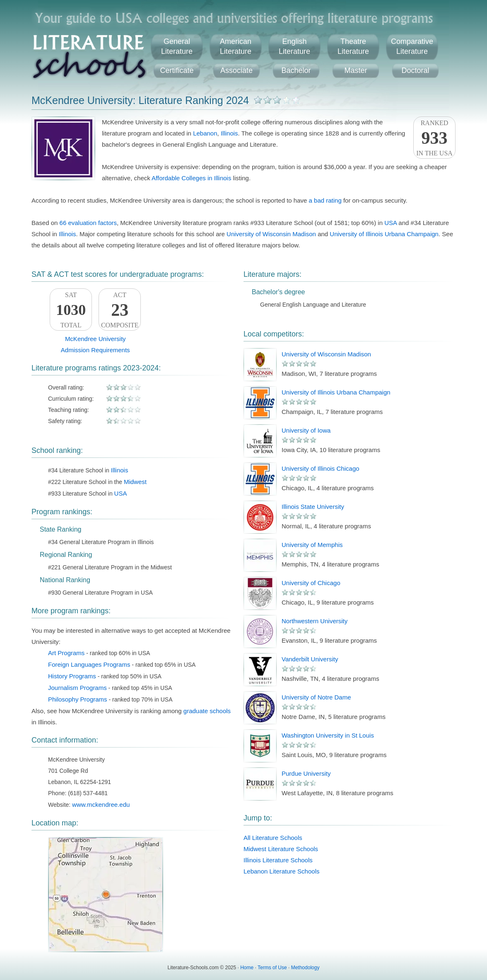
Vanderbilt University (310, 659)
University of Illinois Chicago (321, 468)
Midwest (135, 482)
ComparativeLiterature (412, 46)
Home (247, 968)
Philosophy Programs (78, 699)
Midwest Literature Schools (281, 849)
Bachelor (296, 70)
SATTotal (71, 310)
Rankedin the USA (434, 138)
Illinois (229, 133)
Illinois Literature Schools (278, 860)
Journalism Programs (77, 688)
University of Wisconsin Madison (271, 234)
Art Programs (66, 653)
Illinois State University (313, 507)
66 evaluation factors (88, 223)
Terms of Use (272, 968)
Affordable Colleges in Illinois (191, 178)
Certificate (177, 70)
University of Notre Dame (316, 697)
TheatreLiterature (353, 46)
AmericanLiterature (236, 46)
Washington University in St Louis (328, 735)
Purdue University (306, 773)
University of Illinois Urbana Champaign (384, 234)
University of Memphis (312, 545)
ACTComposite (120, 310)
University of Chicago (311, 583)
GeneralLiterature (177, 46)
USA (391, 223)
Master (356, 70)
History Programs (72, 676)
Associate (236, 70)
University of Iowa (306, 430)
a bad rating (325, 200)
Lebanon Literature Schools (281, 871)
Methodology (305, 968)
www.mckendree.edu (101, 805)
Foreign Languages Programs (89, 664)
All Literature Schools (273, 838)
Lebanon (205, 133)
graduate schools (207, 711)
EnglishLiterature (294, 46)
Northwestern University (315, 621)
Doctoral (415, 70)
